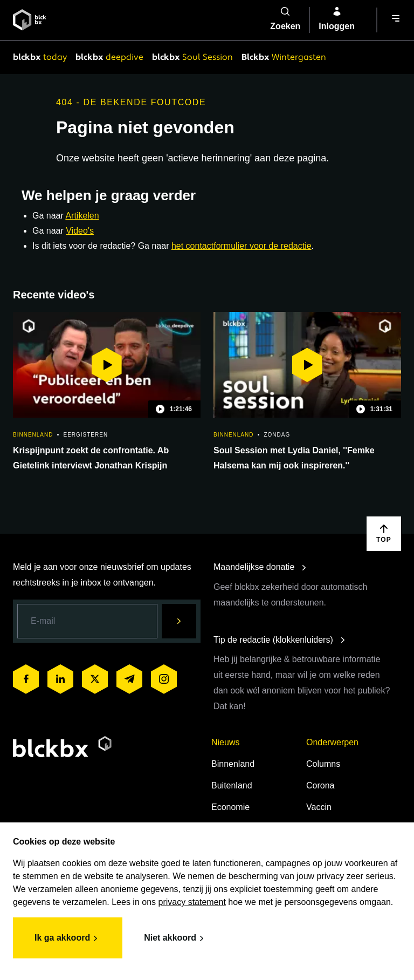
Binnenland (233, 764)
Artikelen (82, 216)
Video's (80, 231)
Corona (320, 785)
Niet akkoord (175, 938)
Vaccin (319, 807)
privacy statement (192, 902)
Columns (323, 764)
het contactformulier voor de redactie (241, 246)
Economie (230, 807)
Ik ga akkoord (68, 938)
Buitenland (232, 785)
